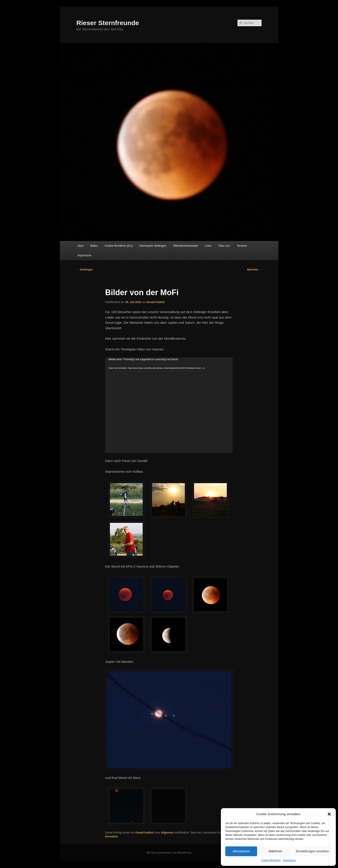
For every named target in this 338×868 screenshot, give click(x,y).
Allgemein (167, 833)
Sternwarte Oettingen (153, 246)
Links (208, 246)
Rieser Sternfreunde (108, 23)
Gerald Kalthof (156, 302)
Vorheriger (85, 270)
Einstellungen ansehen (312, 851)
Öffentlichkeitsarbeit (185, 246)
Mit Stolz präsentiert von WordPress (169, 853)
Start (81, 246)
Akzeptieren (241, 851)
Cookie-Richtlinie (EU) (118, 246)
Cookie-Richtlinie (271, 860)
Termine (242, 246)
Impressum (289, 860)
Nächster (254, 270)
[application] (169, 405)
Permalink (111, 837)
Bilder (94, 246)
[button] (329, 814)
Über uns (224, 246)
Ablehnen (275, 851)
